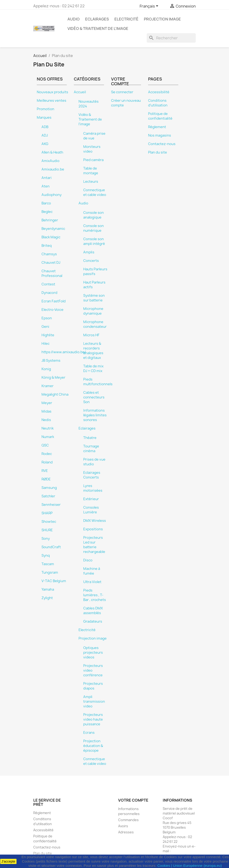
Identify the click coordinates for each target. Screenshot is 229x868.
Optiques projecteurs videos (93, 653)
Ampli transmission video (94, 702)
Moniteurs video (92, 149)
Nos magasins (160, 135)
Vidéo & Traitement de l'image (98, 28)
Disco (88, 560)
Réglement (157, 127)
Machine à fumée (92, 571)
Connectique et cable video (95, 192)
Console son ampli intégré (94, 241)
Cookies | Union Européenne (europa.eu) (189, 866)
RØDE (46, 479)
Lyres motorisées (93, 488)
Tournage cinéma (91, 449)
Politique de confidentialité (160, 116)
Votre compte (133, 800)
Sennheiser (51, 505)
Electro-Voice (52, 310)
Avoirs (123, 826)
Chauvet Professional (52, 273)
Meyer (47, 403)
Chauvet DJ (51, 263)
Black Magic (51, 237)
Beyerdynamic (53, 229)
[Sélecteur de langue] (150, 6)
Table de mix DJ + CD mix (93, 369)
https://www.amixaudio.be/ (64, 352)
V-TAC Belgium (54, 581)
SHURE (47, 530)
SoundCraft (51, 547)
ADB (45, 127)
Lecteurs (91, 182)
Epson (47, 318)
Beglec (47, 212)
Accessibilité (159, 92)
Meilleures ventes (52, 101)
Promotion (46, 109)
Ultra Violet (92, 582)
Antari (47, 178)
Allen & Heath (52, 152)
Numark (48, 437)
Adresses (126, 832)
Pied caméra (93, 160)
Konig (46, 369)
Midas (46, 411)
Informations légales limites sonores (95, 415)
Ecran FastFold (54, 301)
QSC (45, 445)
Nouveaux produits (52, 92)
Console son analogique (94, 215)
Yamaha (48, 589)
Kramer (48, 386)
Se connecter (122, 92)
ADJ (45, 135)
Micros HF (91, 335)
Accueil (80, 92)
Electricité (126, 19)
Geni (45, 327)
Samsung (49, 488)
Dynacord (49, 293)
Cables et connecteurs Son (94, 397)
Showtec (49, 522)
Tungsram (50, 572)
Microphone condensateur (95, 324)
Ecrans (89, 733)
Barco (46, 203)
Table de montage (91, 171)
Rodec (47, 454)
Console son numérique (94, 228)
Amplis (89, 252)
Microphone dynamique (93, 311)
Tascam (48, 564)
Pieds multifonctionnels (98, 382)
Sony (46, 539)
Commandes (128, 820)
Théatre (90, 438)
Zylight (47, 598)
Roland (47, 462)
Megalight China (55, 394)
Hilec (46, 344)
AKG (45, 144)
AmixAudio (50, 161)
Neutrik (48, 428)
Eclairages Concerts (92, 475)
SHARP (47, 513)
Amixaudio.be (53, 169)
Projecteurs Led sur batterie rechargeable (94, 545)
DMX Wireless (95, 521)
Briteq (47, 246)
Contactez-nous (162, 144)
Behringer (50, 220)
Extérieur (91, 499)
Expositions (93, 529)
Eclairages (97, 19)
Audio (74, 19)
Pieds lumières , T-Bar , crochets (95, 595)
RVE (45, 471)
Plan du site (158, 152)
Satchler (48, 496)
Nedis (46, 420)
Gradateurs (93, 621)
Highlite (48, 335)
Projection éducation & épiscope (93, 746)
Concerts (91, 261)
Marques (44, 118)
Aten (46, 186)
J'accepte (8, 861)
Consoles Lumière (91, 510)
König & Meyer (53, 377)
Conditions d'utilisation (158, 103)
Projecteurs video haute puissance (93, 719)
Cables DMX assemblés (93, 611)
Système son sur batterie (94, 298)
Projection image (162, 19)
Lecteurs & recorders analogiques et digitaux (93, 351)
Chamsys (49, 254)
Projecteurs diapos (93, 686)
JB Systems (51, 361)
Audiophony (52, 195)
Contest (48, 284)
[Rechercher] (171, 38)
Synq (46, 556)
